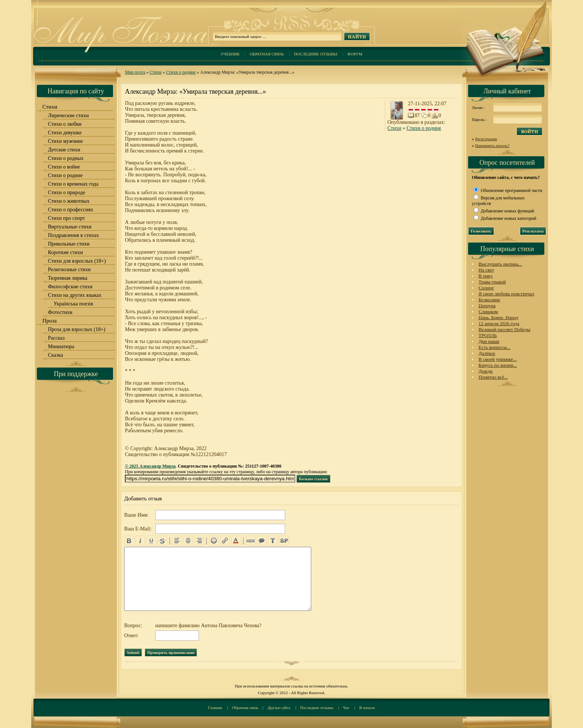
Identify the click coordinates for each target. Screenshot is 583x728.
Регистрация (486, 139)
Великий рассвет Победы (504, 329)
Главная (215, 708)
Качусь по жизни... (498, 365)
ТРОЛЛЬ (488, 335)
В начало (367, 708)
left (177, 541)
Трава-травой (492, 282)
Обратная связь (267, 54)
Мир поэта (135, 72)
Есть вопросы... (495, 347)
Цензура (487, 306)
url (225, 541)
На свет (486, 270)
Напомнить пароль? (492, 145)
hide (251, 541)
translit (273, 541)
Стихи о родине (181, 72)
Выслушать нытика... (500, 264)
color (236, 541)
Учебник (230, 54)
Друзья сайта (279, 708)
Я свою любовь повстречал (506, 294)
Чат (346, 708)
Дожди (486, 371)
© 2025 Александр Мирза (150, 466)
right (199, 541)
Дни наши (489, 341)
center (188, 541)
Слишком (488, 312)
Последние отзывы (316, 54)
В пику (486, 276)
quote (262, 541)
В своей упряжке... (498, 359)
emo (214, 541)
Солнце (486, 288)
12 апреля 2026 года (499, 323)
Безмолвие (489, 300)
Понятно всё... (493, 377)
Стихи (156, 72)
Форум (355, 54)
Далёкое (487, 353)
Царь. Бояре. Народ (498, 318)
